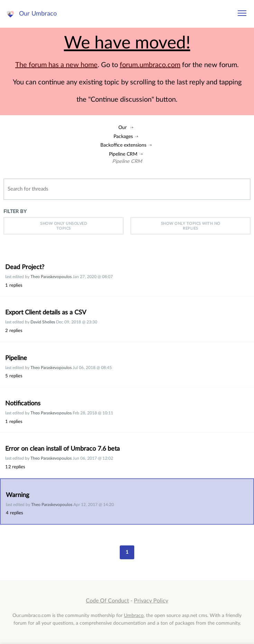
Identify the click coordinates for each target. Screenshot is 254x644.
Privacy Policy (151, 601)
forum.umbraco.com (150, 65)
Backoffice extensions (123, 145)
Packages (123, 136)
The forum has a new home (56, 65)
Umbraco (134, 615)
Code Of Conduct (107, 601)
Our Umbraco (38, 14)
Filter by (15, 211)
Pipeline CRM (123, 154)
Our (123, 127)
